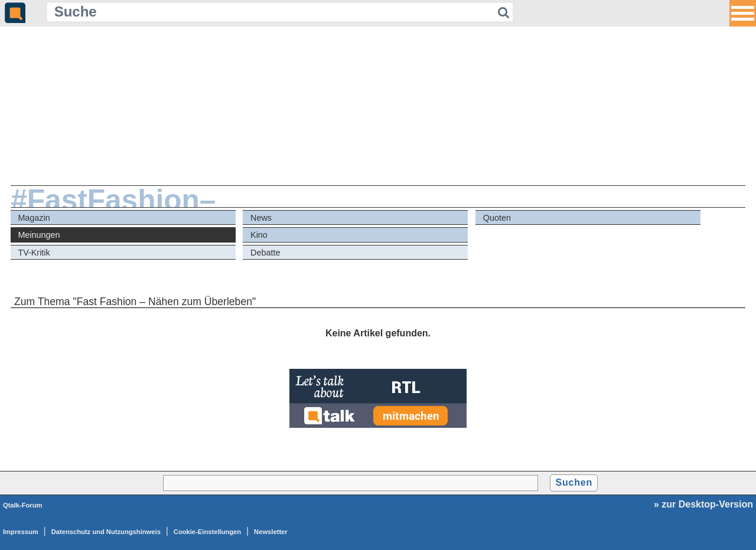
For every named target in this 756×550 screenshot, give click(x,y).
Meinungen (39, 235)
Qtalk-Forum (23, 505)
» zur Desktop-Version (703, 504)
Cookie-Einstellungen (207, 532)
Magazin (34, 218)
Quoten (497, 218)
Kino (259, 235)
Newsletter (271, 532)
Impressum (21, 532)
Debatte (265, 253)
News (261, 218)
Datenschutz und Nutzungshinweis (106, 532)
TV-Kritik (34, 253)
